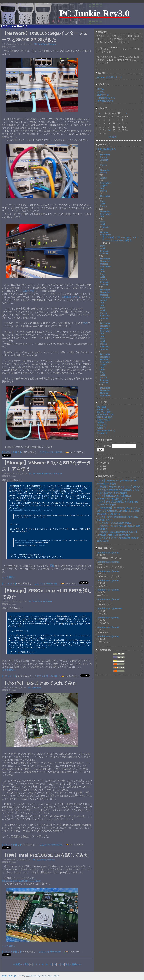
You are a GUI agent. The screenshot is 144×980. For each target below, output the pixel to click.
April (103, 204)
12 (51, 964)
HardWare (42, 44)
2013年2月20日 (41, 545)
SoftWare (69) (104, 412)
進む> (68, 964)
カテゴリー (103, 402)
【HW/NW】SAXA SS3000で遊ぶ (114, 523)
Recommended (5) (106, 430)
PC (35, 44)
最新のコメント (105, 548)
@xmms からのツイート (110, 77)
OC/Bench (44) (105, 417)
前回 (52, 566)
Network (52, 44)
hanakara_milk (38, 541)
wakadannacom (21, 541)
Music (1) (102, 425)
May (102, 201)
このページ (29, 291)
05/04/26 (113, 137)
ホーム (101, 89)
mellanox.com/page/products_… (25, 542)
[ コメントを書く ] (11, 452)
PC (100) (102, 407)
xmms (30, 541)
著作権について (105, 101)
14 (58, 964)
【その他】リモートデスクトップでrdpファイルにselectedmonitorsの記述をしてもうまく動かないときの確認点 (119, 490)
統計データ (103, 95)
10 (43, 964)
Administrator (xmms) (108, 552)
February (105, 227)
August (104, 178)
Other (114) (103, 409)
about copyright (9, 976)
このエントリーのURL (51, 452)
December (105, 155)
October (104, 232)
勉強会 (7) (102, 422)
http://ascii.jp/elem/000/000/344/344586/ (21, 881)
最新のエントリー (106, 476)
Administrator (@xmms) (109, 608)
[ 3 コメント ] (9, 584)
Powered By (103, 650)
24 (109, 130)
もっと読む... (9, 577)
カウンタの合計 (105, 458)
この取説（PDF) (70, 297)
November (105, 170)
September (105, 183)
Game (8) (102, 428)
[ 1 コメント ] (9, 676)
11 (47, 964)
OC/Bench (57, 474)
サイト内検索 (104, 440)
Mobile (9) (102, 433)
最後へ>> (77, 964)
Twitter (101, 73)
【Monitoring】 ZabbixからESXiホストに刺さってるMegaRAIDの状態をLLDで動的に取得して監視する (118, 511)
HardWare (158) (105, 415)
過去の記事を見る (106, 149)
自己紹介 (101, 32)
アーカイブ (103, 145)
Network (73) (104, 420)
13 (55, 964)
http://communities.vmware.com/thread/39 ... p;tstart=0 (30, 510)
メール (101, 92)
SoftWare (37, 474)
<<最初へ (18, 964)
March (103, 157)
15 (63, 964)
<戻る (26, 964)
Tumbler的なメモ (106, 98)
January (104, 160)
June (103, 272)
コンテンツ (103, 84)
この (85, 323)
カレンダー (103, 108)
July (102, 188)
